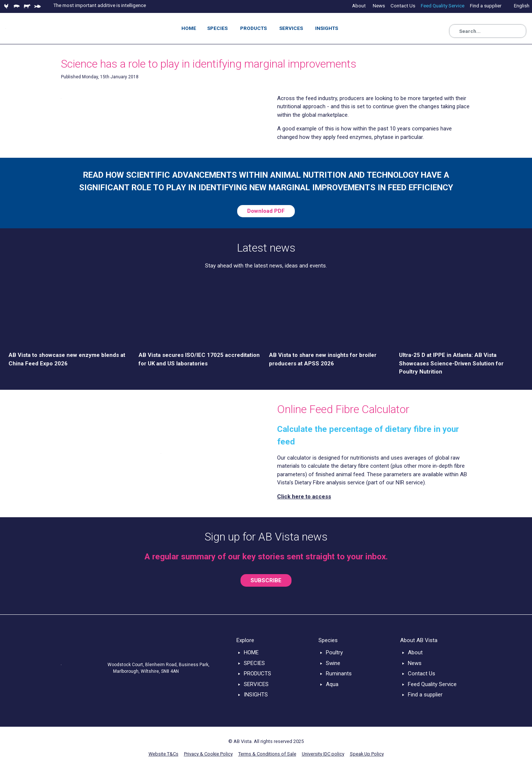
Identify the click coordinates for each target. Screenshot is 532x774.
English (522, 6)
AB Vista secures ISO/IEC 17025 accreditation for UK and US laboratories (199, 359)
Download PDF (266, 211)
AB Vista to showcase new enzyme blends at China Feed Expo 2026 (67, 359)
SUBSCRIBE (266, 580)
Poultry (334, 652)
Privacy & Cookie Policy (208, 754)
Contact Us (422, 674)
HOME (251, 652)
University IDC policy (323, 754)
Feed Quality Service (432, 684)
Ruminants (339, 674)
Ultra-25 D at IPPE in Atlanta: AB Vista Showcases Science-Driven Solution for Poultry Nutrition (451, 363)
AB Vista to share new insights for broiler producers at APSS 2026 (323, 359)
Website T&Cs (163, 754)
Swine (333, 663)
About (415, 652)
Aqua (332, 684)
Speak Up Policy (367, 754)
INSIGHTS (256, 695)
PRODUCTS (258, 674)
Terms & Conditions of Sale (267, 754)
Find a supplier (425, 695)
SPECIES (254, 663)
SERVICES (256, 684)
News (415, 663)
